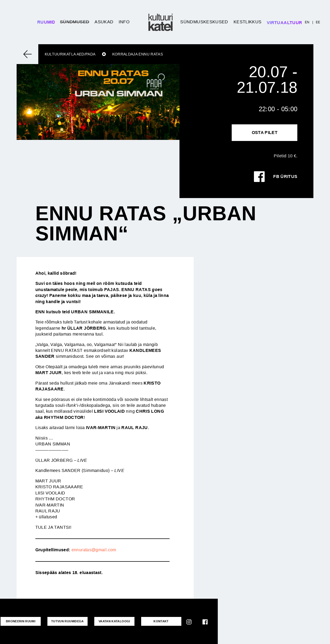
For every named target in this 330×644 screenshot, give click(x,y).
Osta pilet (265, 133)
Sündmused (75, 22)
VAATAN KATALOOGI (114, 621)
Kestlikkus (248, 22)
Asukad (104, 22)
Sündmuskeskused (204, 22)
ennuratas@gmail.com (94, 550)
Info (124, 22)
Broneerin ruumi (21, 621)
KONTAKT (161, 621)
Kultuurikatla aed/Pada (70, 54)
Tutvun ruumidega (67, 621)
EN (307, 22)
